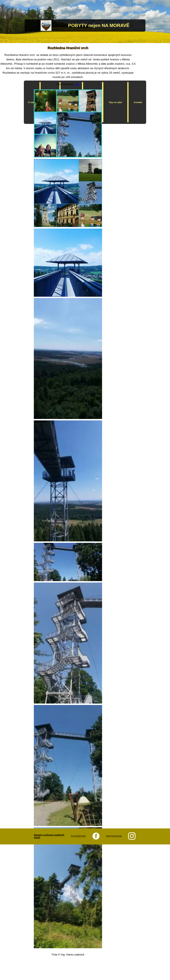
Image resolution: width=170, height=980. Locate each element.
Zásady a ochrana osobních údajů (49, 836)
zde (77, 84)
